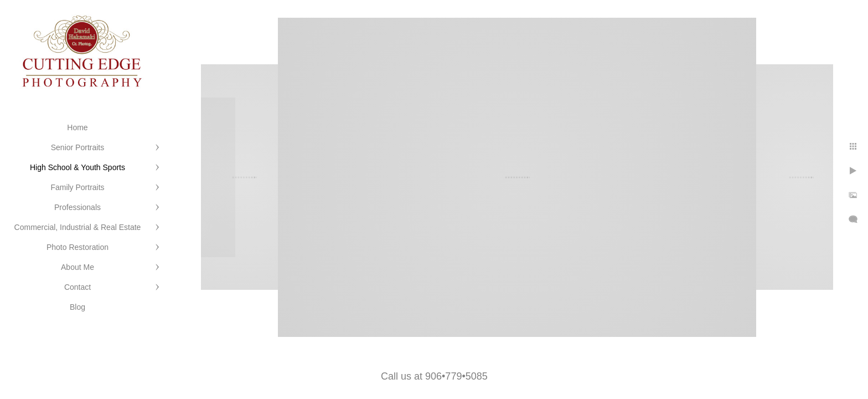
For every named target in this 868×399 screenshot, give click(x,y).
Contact (77, 287)
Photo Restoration (77, 247)
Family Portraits (77, 187)
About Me (77, 267)
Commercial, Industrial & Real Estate (78, 227)
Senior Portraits (77, 147)
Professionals (77, 207)
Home (77, 127)
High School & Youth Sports (77, 167)
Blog (77, 307)
